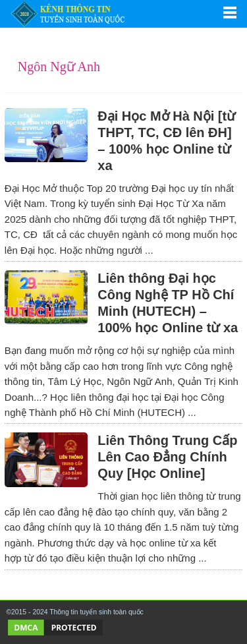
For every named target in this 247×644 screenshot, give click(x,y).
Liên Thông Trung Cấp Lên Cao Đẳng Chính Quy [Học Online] (167, 457)
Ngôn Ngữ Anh (59, 67)
